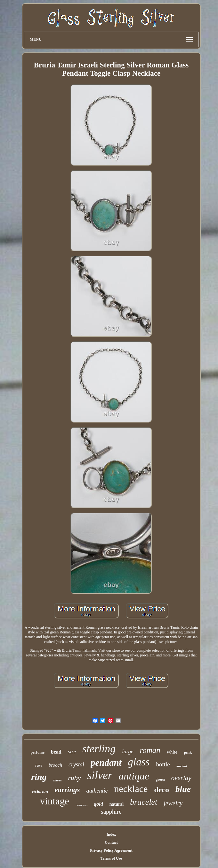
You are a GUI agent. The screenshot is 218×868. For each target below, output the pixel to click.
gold (98, 804)
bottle (163, 764)
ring (39, 777)
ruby (74, 778)
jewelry (173, 803)
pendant (106, 763)
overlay (181, 778)
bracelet (144, 802)
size (72, 752)
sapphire (111, 812)
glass (139, 762)
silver (100, 775)
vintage (55, 801)
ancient (182, 766)
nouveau (81, 805)
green (160, 779)
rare (39, 765)
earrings (67, 790)
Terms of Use (111, 858)
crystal (76, 764)
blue (183, 789)
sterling (99, 749)
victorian (40, 791)
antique (134, 776)
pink (188, 752)
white (172, 752)
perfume (38, 752)
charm (57, 780)
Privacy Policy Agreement (111, 850)
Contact (111, 842)
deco (161, 790)
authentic (97, 791)
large (128, 752)
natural (117, 804)
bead (56, 752)
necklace (131, 789)
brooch (55, 765)
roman (150, 750)
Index (111, 834)
